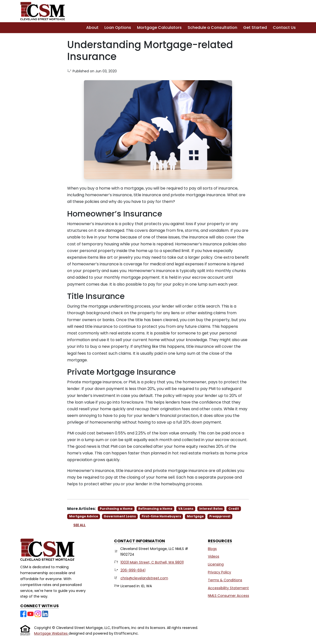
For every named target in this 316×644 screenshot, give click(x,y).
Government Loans (120, 516)
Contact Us (284, 28)
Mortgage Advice (84, 516)
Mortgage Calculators (159, 28)
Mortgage (195, 516)
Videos (214, 556)
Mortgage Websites (51, 633)
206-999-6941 (133, 570)
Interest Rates (211, 509)
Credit (234, 509)
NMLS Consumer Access (228, 596)
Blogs (212, 549)
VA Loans (186, 509)
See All (79, 525)
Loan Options (118, 28)
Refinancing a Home (155, 509)
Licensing (216, 564)
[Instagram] (38, 613)
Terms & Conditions (225, 580)
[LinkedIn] (45, 613)
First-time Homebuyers (161, 516)
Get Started (255, 28)
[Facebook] (24, 613)
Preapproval (220, 516)
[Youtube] (31, 613)
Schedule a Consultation (212, 28)
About (92, 28)
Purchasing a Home (116, 509)
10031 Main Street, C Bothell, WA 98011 (152, 562)
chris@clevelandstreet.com (144, 578)
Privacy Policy (219, 572)
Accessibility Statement (228, 588)
